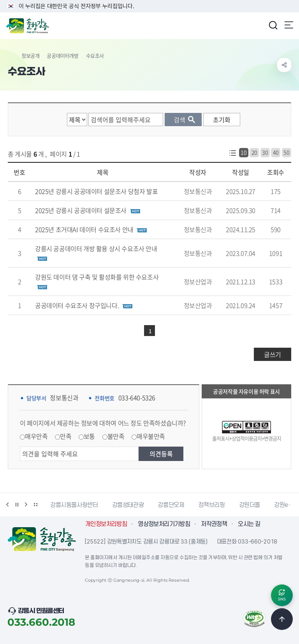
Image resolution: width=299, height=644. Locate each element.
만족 (66, 436)
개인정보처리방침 (106, 524)
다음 (26, 505)
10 (244, 152)
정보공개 (30, 55)
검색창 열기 (273, 25)
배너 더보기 (35, 505)
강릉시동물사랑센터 (74, 505)
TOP (282, 619)
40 (276, 152)
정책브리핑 (211, 505)
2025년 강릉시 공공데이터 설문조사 (81, 210)
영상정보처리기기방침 (164, 524)
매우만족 (36, 436)
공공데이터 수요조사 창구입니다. (77, 305)
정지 (17, 505)
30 (265, 152)
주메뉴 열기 (289, 25)
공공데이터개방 (62, 55)
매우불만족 (151, 436)
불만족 (116, 436)
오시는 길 (249, 524)
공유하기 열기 (284, 65)
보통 (89, 436)
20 (254, 152)
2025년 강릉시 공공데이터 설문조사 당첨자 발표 (96, 191)
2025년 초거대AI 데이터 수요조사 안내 (84, 229)
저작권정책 (214, 524)
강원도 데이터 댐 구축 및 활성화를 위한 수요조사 (97, 277)
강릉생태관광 (128, 505)
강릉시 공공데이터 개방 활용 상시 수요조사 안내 (96, 248)
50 (286, 152)
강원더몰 (250, 505)
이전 (7, 505)
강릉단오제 (171, 505)
